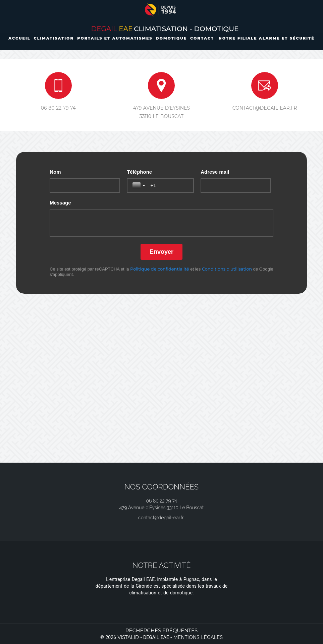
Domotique (172, 38)
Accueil (19, 38)
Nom (55, 172)
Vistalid (128, 637)
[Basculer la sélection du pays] (140, 185)
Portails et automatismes (115, 38)
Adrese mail (215, 172)
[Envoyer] (161, 252)
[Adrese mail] (236, 185)
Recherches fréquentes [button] (162, 630)
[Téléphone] (169, 185)
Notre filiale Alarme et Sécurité (267, 38)
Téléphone (139, 172)
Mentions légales (198, 637)
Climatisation (54, 38)
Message (60, 203)
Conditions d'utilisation (227, 269)
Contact (202, 38)
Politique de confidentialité (160, 269)
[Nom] (85, 185)
